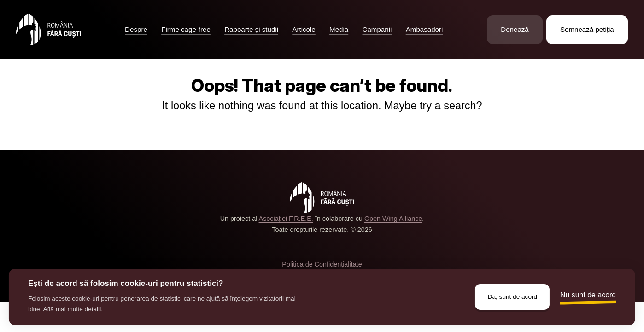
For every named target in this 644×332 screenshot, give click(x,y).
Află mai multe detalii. (73, 309)
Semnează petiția (587, 29)
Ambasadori (424, 29)
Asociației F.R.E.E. (286, 219)
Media (339, 29)
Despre (136, 29)
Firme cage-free (186, 29)
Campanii (377, 29)
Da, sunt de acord (513, 297)
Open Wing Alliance (393, 219)
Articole (304, 29)
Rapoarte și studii (251, 29)
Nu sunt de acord (588, 295)
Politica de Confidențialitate (322, 264)
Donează (515, 29)
